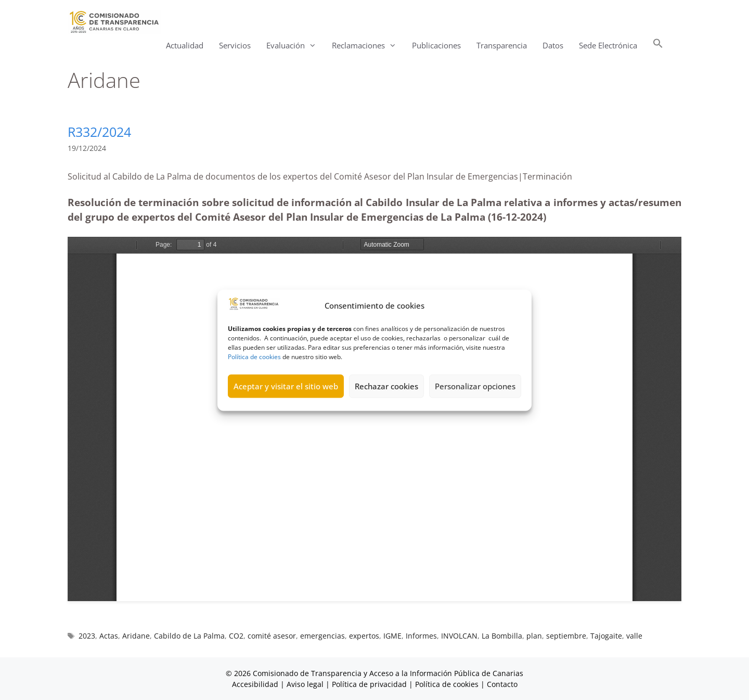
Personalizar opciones (475, 386)
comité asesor (272, 636)
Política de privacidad (369, 684)
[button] (658, 46)
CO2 (236, 636)
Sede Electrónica (608, 45)
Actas (109, 636)
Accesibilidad (256, 684)
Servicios (235, 45)
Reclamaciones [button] (368, 46)
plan (534, 636)
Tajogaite (606, 636)
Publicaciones (436, 45)
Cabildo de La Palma (189, 636)
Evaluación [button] (295, 46)
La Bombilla (502, 636)
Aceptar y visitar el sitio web (286, 386)
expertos (364, 636)
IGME (392, 636)
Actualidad (185, 45)
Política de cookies (254, 356)
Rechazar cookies (386, 386)
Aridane (136, 636)
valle (634, 636)
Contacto (502, 684)
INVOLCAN (459, 636)
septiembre (566, 636)
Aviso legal (305, 684)
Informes (421, 636)
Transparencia (502, 45)
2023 (87, 636)
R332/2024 (99, 132)
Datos (553, 45)
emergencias (322, 636)
